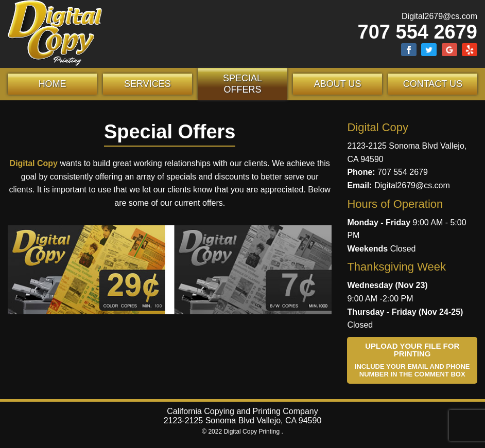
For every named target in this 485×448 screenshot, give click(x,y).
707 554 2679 (418, 32)
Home (53, 84)
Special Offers (242, 84)
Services (148, 84)
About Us (338, 84)
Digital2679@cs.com (439, 16)
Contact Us (433, 84)
